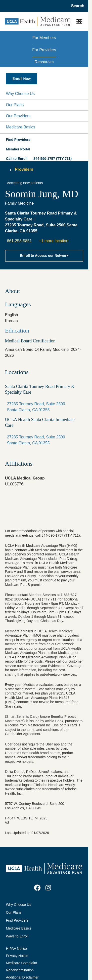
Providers (24, 169)
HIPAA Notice (16, 949)
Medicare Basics (21, 127)
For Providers (44, 50)
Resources (44, 62)
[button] (44, 94)
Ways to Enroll (17, 936)
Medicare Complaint (22, 963)
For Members (44, 38)
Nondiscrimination (20, 970)
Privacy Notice (17, 956)
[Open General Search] (76, 6)
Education (17, 331)
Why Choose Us (20, 94)
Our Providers (18, 116)
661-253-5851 (19, 241)
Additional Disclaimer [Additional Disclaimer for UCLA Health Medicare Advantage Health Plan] (22, 977)
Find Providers (17, 920)
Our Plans (15, 105)
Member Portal (18, 149)
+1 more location (54, 241)
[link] (37, 888)
